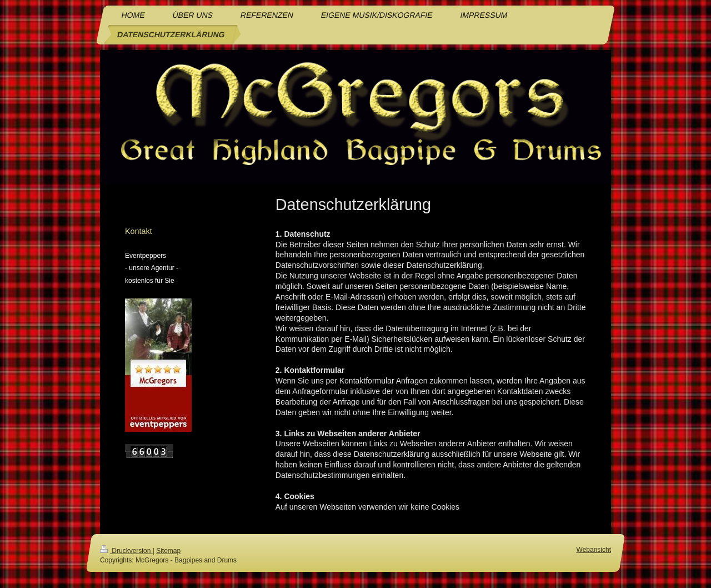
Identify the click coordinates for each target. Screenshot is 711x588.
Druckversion (126, 551)
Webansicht (594, 550)
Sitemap (168, 551)
